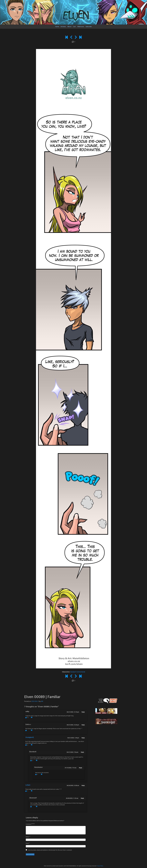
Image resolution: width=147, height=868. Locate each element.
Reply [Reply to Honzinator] (81, 768)
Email (27, 843)
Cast (74, 27)
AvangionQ (30, 737)
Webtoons (81, 27)
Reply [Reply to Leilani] (83, 785)
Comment (29, 824)
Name (27, 837)
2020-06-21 (35, 701)
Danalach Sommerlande (78, 672)
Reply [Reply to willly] (83, 712)
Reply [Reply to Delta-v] (83, 725)
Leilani (28, 785)
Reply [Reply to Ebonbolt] (82, 752)
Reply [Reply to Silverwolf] (82, 798)
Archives (63, 27)
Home (57, 27)
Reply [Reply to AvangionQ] (83, 738)
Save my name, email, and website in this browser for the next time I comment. (50, 850)
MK (42, 701)
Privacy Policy (100, 866)
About (69, 27)
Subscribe (89, 27)
